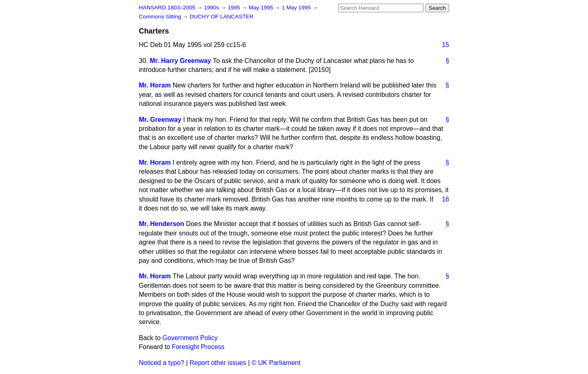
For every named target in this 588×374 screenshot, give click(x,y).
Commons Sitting (161, 17)
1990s (212, 8)
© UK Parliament (276, 363)
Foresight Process (198, 347)
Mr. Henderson (161, 224)
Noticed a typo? (161, 363)
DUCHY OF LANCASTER (222, 17)
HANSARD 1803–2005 (167, 8)
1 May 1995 (297, 8)
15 (445, 45)
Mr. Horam (155, 85)
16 (445, 199)
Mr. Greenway (160, 120)
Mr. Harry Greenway (180, 61)
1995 (235, 8)
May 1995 (262, 8)
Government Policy (190, 338)
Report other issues (218, 363)
